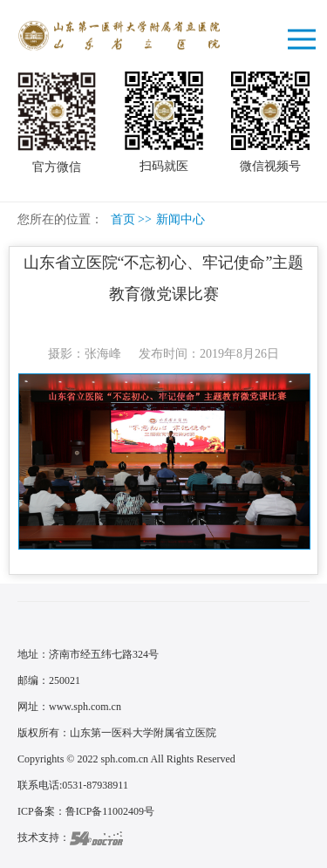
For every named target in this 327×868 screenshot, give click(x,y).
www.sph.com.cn (85, 707)
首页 (123, 219)
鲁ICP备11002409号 (110, 811)
